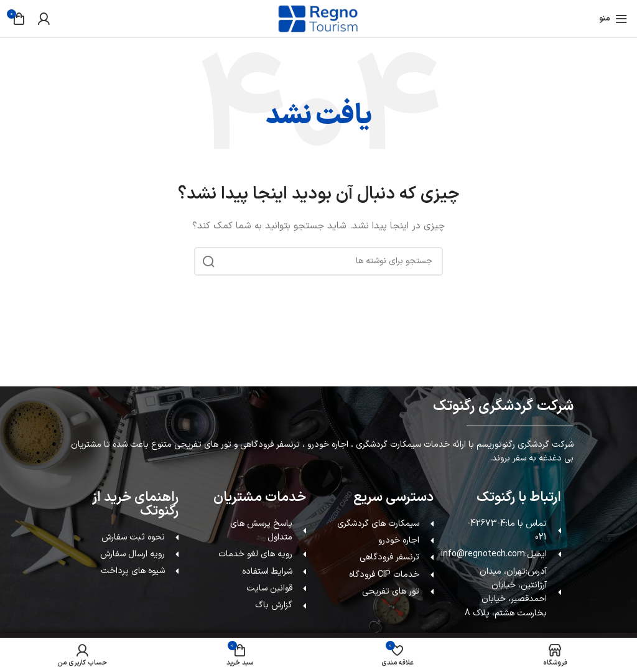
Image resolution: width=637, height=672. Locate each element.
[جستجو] (318, 261)
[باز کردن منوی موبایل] (613, 19)
